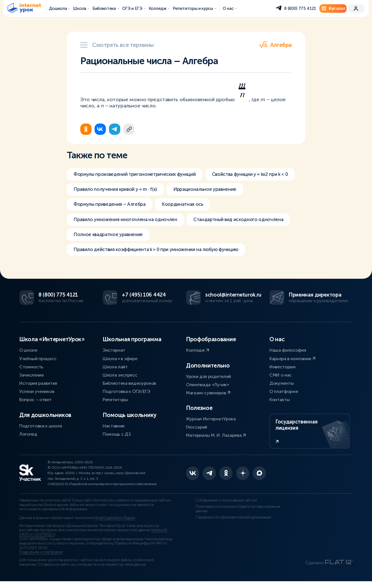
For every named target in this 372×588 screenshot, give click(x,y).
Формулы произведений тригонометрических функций (139, 174)
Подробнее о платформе (41, 559)
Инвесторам (283, 368)
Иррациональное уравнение (107, 206)
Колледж (198, 352)
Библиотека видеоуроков (129, 385)
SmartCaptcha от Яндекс (115, 525)
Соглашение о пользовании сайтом (217, 507)
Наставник (114, 427)
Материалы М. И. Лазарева (216, 437)
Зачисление (32, 377)
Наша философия (288, 352)
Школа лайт (115, 368)
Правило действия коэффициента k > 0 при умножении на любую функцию (163, 254)
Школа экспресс (120, 377)
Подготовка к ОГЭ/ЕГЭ (126, 393)
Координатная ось (96, 222)
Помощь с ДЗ (117, 436)
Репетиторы (115, 401)
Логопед (28, 436)
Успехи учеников (37, 393)
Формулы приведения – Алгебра (197, 206)
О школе (28, 352)
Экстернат (114, 352)
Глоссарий (197, 429)
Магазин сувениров (208, 394)
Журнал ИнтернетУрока (211, 421)
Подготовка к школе (41, 427)
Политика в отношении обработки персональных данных (228, 515)
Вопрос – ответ (35, 401)
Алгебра (275, 45)
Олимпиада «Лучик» (208, 386)
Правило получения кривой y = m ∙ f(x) (219, 190)
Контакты (279, 401)
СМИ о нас (281, 377)
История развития (38, 385)
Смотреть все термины (117, 45)
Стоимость (31, 368)
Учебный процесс (38, 360)
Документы (282, 385)
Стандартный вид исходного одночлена (122, 238)
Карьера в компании (292, 360)
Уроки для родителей (208, 378)
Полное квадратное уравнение (224, 238)
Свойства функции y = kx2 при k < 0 (115, 190)
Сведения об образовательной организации (224, 524)
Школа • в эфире (120, 360)
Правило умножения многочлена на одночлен (190, 222)
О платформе (284, 393)
